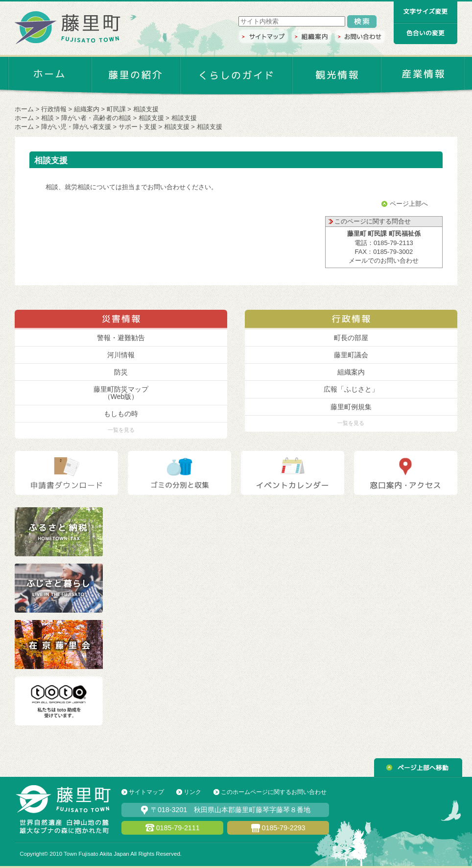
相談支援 (151, 118)
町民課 (116, 109)
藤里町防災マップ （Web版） (121, 393)
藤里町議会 (351, 355)
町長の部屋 (351, 338)
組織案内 (87, 109)
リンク (192, 792)
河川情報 (121, 355)
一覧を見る (121, 430)
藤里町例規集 (351, 407)
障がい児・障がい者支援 (76, 127)
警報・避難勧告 (121, 338)
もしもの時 (121, 414)
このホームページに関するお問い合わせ (274, 792)
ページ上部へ (409, 204)
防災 (121, 372)
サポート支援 (138, 127)
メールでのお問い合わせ (384, 260)
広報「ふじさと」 (351, 389)
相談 (47, 118)
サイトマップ (146, 792)
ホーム (24, 109)
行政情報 (54, 109)
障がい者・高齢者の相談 (96, 118)
